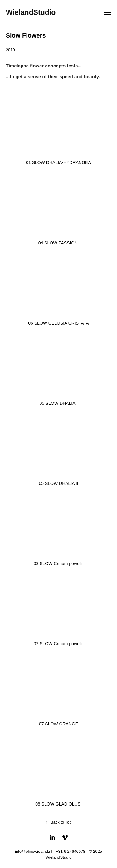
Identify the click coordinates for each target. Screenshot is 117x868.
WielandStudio (31, 12)
